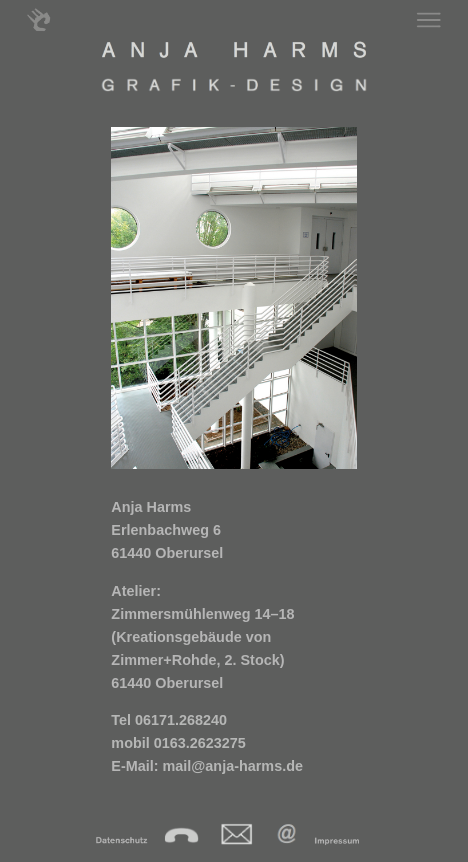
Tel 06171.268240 (169, 720)
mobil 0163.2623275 (178, 743)
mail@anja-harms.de (233, 766)
